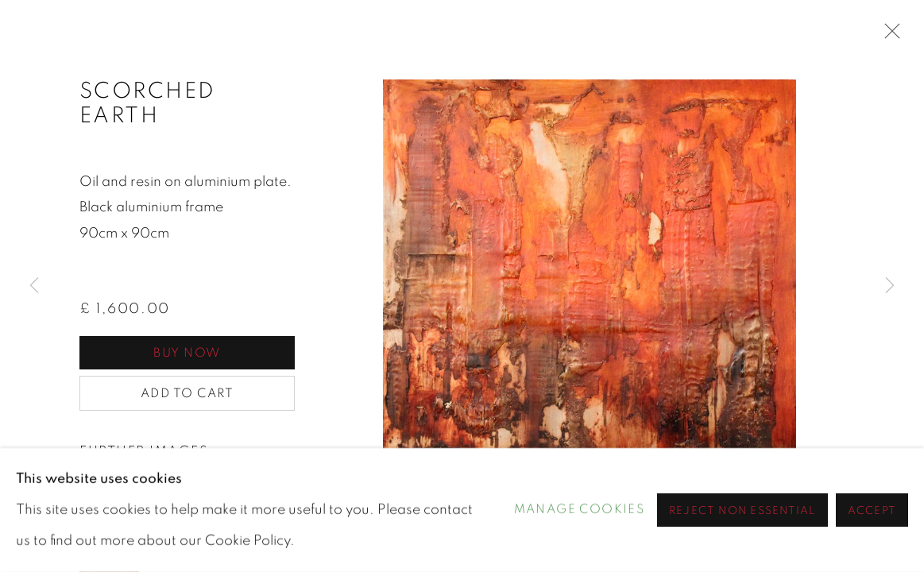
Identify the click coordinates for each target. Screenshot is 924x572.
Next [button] (890, 286)
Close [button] (888, 36)
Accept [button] (872, 511)
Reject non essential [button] (742, 511)
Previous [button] (34, 286)
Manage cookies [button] (580, 510)
